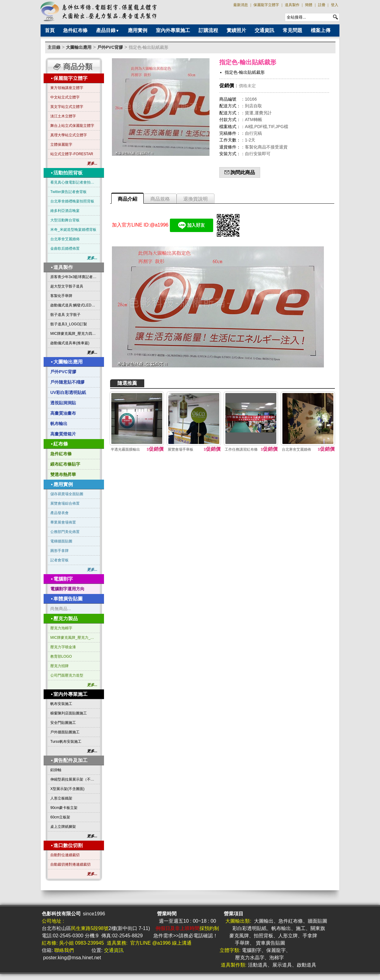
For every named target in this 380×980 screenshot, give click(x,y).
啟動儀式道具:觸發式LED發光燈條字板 (74, 305)
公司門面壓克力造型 (67, 675)
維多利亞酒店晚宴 (65, 211)
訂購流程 (208, 30)
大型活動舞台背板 (65, 220)
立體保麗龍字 (61, 145)
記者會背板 (59, 560)
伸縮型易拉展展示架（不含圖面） (74, 779)
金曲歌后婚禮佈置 (65, 249)
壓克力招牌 (59, 666)
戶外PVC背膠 (110, 47)
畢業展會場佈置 (63, 522)
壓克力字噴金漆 (63, 647)
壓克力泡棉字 (61, 628)
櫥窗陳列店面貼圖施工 (69, 713)
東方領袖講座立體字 (67, 88)
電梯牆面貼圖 (61, 541)
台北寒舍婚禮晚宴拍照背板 (72, 201)
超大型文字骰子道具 (67, 286)
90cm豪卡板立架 (64, 808)
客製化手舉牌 (61, 296)
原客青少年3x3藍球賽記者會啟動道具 (74, 277)
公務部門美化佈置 (65, 532)
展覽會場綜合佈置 (65, 503)
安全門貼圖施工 (63, 723)
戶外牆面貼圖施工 (65, 732)
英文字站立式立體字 (67, 107)
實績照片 (236, 30)
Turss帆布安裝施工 (66, 742)
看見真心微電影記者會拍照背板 (74, 182)
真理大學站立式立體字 (69, 135)
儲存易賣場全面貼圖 (67, 494)
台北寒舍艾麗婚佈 (65, 239)
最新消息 (241, 5)
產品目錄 (108, 30)
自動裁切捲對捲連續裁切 (70, 864)
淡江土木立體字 (63, 116)
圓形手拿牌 (59, 551)
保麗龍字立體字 (266, 5)
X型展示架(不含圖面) (67, 789)
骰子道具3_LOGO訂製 (69, 324)
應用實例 (138, 30)
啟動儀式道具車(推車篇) (70, 343)
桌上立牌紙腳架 (63, 827)
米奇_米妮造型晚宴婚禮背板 (73, 230)
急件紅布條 (75, 30)
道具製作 (292, 5)
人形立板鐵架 (61, 798)
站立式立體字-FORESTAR (72, 154)
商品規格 (160, 199)
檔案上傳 (321, 30)
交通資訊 (264, 30)
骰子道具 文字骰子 (65, 315)
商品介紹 (127, 199)
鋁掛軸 (56, 770)
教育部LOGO (61, 656)
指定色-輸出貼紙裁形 (149, 47)
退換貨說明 (195, 199)
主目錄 (54, 47)
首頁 (50, 30)
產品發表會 (59, 513)
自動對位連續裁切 (65, 855)
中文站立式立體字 (65, 97)
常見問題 (292, 30)
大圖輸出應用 (79, 47)
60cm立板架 (60, 817)
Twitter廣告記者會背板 (68, 192)
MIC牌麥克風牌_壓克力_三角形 (74, 638)
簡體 (309, 5)
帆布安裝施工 (61, 704)
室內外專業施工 (173, 30)
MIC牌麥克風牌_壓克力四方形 (74, 334)
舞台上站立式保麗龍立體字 (72, 126)
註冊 (322, 5)
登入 (335, 5)
